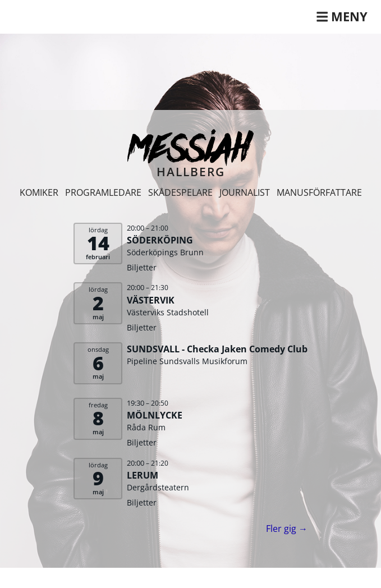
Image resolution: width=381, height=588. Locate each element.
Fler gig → (287, 529)
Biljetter (142, 267)
